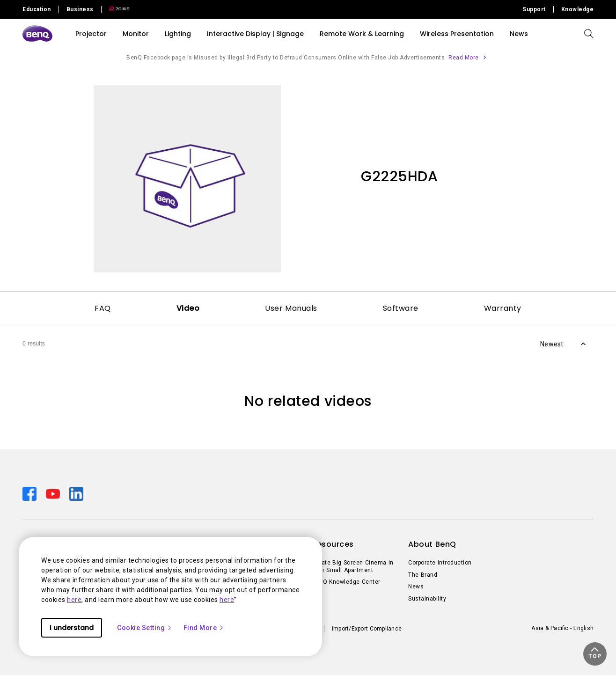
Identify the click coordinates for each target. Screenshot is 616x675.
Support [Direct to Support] (534, 9)
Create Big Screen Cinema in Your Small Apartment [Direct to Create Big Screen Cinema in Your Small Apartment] (353, 566)
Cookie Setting (145, 628)
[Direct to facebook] (30, 493)
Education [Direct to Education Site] (37, 9)
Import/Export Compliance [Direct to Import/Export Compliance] (367, 629)
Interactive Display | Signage (255, 34)
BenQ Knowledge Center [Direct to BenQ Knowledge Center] (346, 582)
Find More (204, 628)
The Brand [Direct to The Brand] (423, 575)
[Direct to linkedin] (76, 493)
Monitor (136, 34)
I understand (72, 628)
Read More (464, 58)
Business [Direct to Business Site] (80, 9)
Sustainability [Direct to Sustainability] (427, 599)
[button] (595, 654)
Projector (91, 34)
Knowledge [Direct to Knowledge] (578, 9)
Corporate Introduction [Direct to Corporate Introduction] (440, 563)
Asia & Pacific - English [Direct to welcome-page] (562, 628)
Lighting (178, 34)
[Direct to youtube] (54, 493)
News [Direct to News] (416, 587)
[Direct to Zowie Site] (116, 9)
